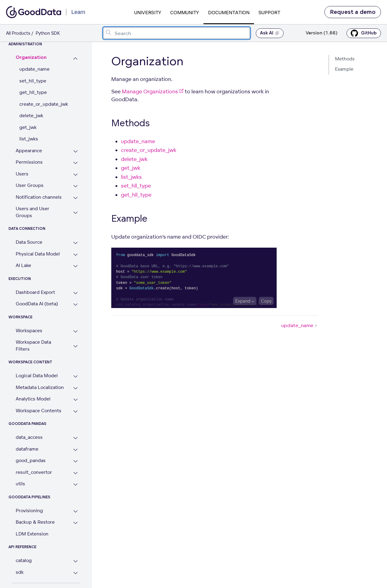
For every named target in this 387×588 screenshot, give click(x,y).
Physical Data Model (38, 254)
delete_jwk (31, 116)
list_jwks (29, 139)
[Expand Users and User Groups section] (75, 213)
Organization (31, 58)
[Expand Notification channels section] (75, 198)
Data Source (29, 242)
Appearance (29, 151)
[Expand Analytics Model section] (75, 400)
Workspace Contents (39, 411)
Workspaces (29, 331)
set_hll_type (33, 81)
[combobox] (177, 33)
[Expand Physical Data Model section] (75, 255)
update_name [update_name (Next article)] (300, 325)
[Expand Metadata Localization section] (75, 388)
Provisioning (29, 511)
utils (20, 484)
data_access (29, 437)
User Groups (30, 185)
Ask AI (270, 33)
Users (22, 174)
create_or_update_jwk (44, 104)
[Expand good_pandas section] (75, 461)
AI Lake (23, 265)
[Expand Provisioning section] (75, 511)
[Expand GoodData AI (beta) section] (75, 305)
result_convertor (34, 472)
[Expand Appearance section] (75, 151)
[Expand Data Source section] (75, 243)
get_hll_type (33, 92)
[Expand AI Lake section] (75, 266)
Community (185, 12)
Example (344, 69)
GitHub (364, 33)
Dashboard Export (35, 292)
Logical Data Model (37, 376)
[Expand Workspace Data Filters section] (75, 346)
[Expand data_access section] (75, 438)
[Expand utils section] (75, 485)
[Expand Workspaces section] (75, 331)
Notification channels (39, 197)
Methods (345, 59)
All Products (18, 33)
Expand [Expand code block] (243, 301)
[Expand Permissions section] (75, 163)
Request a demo (353, 12)
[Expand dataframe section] (75, 450)
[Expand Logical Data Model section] (75, 376)
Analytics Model (33, 399)
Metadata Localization (40, 387)
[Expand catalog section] (75, 561)
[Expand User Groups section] (75, 186)
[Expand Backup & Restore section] (75, 523)
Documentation (229, 12)
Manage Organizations (153, 91)
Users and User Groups (33, 212)
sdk (20, 572)
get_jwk (28, 127)
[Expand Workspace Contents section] (75, 411)
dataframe (27, 449)
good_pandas (31, 460)
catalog (24, 560)
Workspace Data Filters (33, 345)
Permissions (29, 162)
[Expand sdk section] (75, 573)
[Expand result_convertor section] (75, 473)
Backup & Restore (35, 522)
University (148, 12)
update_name (34, 69)
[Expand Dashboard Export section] (75, 293)
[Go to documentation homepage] (34, 12)
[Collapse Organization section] (75, 58)
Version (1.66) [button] (322, 33)
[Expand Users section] (75, 175)
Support (269, 12)
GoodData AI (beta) (37, 304)
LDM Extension (32, 534)
